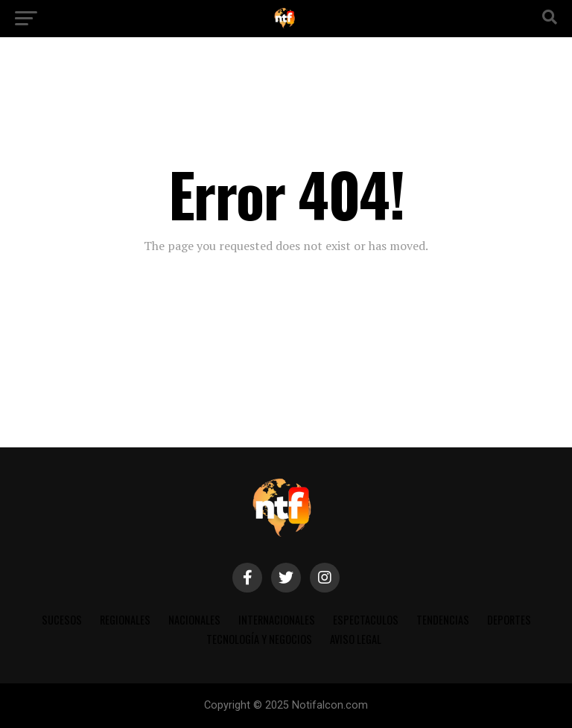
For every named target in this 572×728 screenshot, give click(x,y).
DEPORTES (509, 620)
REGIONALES (125, 620)
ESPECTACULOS (366, 620)
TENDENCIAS (443, 620)
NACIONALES (194, 620)
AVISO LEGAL (356, 639)
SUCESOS (62, 620)
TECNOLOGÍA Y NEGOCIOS (259, 639)
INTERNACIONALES (277, 620)
